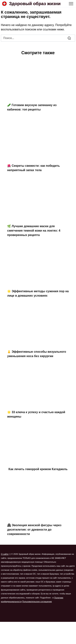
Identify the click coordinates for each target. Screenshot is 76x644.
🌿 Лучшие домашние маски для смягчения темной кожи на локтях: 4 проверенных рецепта (34, 231)
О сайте (5, 554)
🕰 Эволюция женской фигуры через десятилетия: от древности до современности (34, 530)
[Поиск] (69, 38)
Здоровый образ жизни (35, 4)
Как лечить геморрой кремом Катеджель (38, 469)
